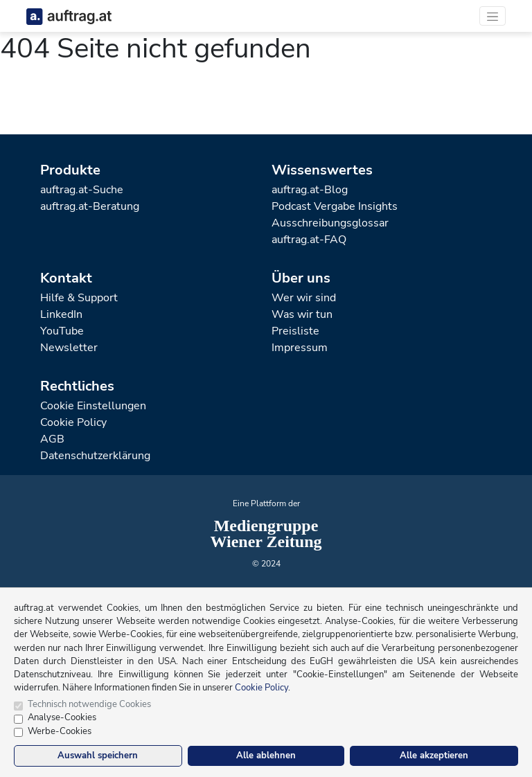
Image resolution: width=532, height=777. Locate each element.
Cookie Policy (73, 422)
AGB (52, 439)
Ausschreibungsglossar (330, 223)
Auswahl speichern (98, 756)
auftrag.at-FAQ (309, 240)
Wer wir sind (304, 298)
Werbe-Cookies (60, 731)
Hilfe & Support (79, 298)
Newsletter (69, 348)
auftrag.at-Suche (82, 190)
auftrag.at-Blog (310, 190)
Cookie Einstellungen (93, 406)
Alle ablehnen (266, 756)
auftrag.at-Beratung (90, 206)
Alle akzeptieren (434, 756)
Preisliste (295, 331)
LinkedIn (61, 314)
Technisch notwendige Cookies (89, 704)
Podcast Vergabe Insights (335, 206)
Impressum (300, 348)
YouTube (62, 331)
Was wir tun (302, 314)
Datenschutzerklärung (95, 456)
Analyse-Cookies (62, 717)
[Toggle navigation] (493, 16)
